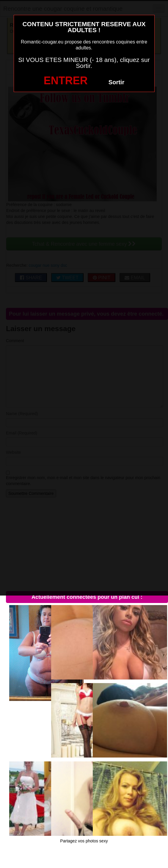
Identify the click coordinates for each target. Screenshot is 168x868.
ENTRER (66, 81)
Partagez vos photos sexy (84, 841)
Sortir (116, 82)
